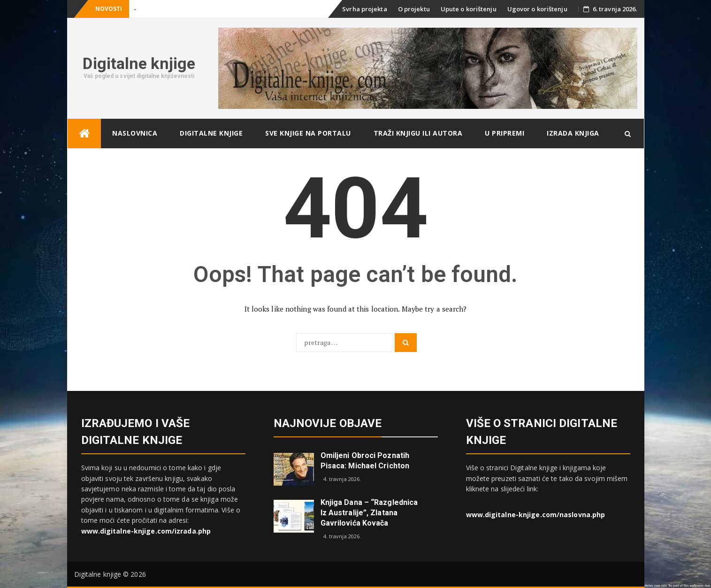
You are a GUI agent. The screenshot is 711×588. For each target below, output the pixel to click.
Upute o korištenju (469, 9)
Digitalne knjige (139, 63)
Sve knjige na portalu (308, 133)
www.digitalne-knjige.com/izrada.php (146, 531)
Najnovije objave (328, 423)
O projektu (414, 9)
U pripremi (505, 133)
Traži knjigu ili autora (418, 133)
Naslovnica (135, 133)
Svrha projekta (364, 9)
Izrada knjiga (573, 133)
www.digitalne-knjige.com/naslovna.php (536, 515)
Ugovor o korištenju (537, 9)
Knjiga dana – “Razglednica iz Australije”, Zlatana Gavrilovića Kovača (369, 513)
